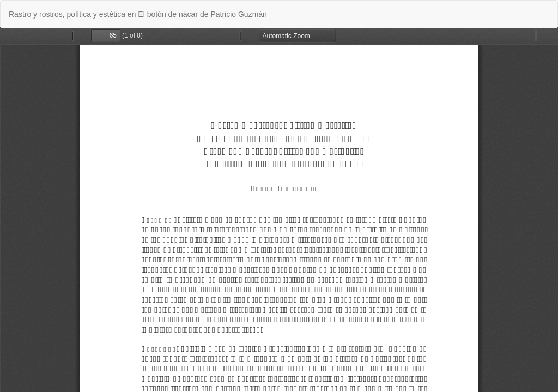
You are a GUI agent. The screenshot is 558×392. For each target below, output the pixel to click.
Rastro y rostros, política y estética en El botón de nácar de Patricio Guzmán (138, 14)
